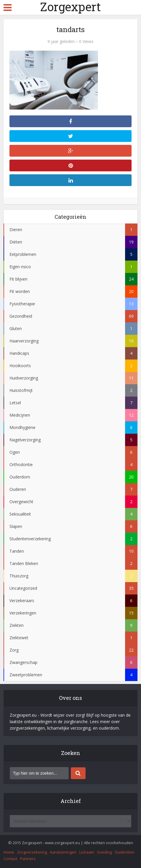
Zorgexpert (70, 7)
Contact (10, 859)
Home (9, 852)
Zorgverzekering (32, 852)
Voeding (104, 852)
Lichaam (87, 852)
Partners (28, 859)
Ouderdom (124, 852)
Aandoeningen (63, 852)
